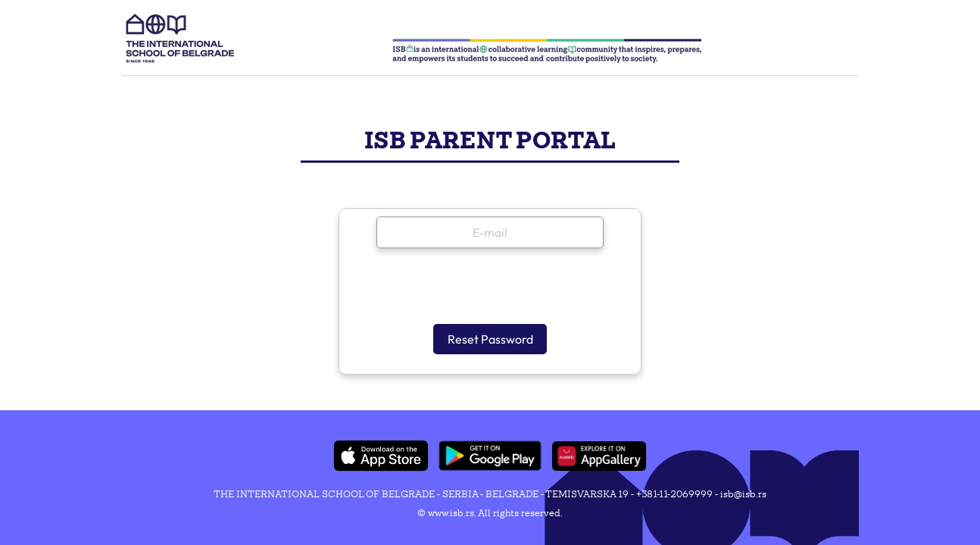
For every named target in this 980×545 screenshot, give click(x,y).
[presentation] (492, 290)
